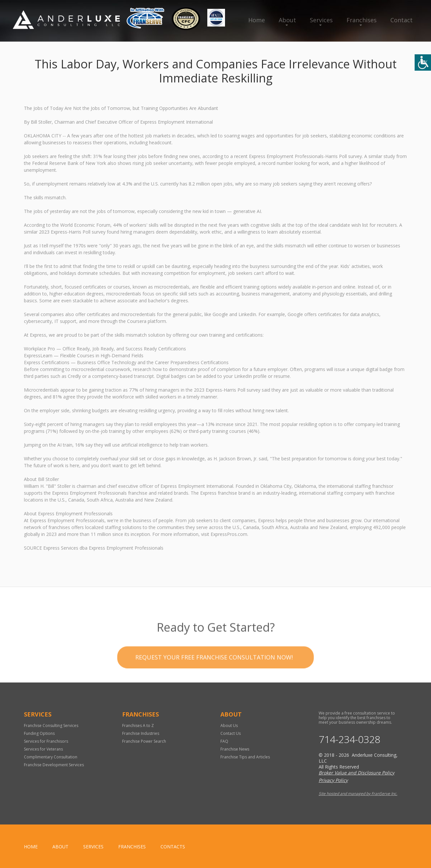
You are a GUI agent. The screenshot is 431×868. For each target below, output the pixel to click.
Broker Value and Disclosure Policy (356, 773)
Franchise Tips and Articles (245, 757)
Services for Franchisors (46, 741)
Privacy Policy (333, 780)
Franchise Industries (141, 733)
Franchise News (235, 749)
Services (321, 20)
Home (257, 20)
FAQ (224, 741)
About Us (229, 726)
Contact (402, 20)
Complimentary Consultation (51, 757)
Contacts (173, 847)
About (287, 20)
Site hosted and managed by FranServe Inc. (358, 794)
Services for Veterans (43, 749)
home (31, 847)
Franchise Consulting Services (51, 726)
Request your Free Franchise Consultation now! (214, 670)
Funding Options (39, 733)
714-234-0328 (349, 739)
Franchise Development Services (54, 765)
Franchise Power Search (144, 741)
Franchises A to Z (138, 726)
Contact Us (231, 733)
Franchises (362, 20)
